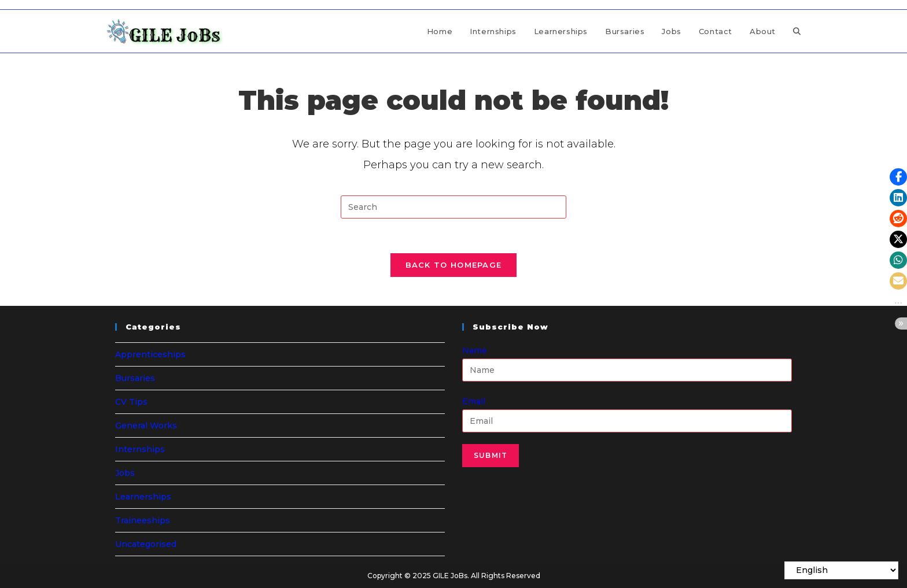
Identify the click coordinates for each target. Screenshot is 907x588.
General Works (146, 426)
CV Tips (131, 402)
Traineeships (143, 520)
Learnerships (143, 497)
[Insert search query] (454, 207)
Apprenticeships (150, 354)
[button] (898, 177)
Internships (140, 449)
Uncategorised (146, 544)
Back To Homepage (454, 265)
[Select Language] (841, 571)
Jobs (125, 473)
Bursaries (135, 378)
